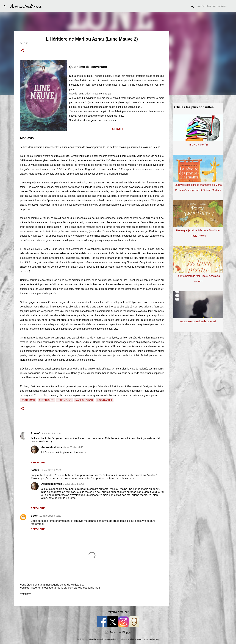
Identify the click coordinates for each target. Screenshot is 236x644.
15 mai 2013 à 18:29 (74, 484)
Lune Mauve (64, 400)
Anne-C (35, 433)
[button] (22, 51)
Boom (34, 516)
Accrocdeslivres (26, 6)
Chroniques (46, 400)
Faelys (35, 470)
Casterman (28, 400)
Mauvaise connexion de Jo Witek (198, 321)
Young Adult (105, 400)
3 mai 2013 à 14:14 (51, 433)
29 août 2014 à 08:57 (51, 516)
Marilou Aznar (84, 400)
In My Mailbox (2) (198, 145)
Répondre (38, 463)
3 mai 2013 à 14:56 (73, 447)
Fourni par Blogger (118, 632)
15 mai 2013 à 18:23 (51, 470)
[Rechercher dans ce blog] (215, 6)
